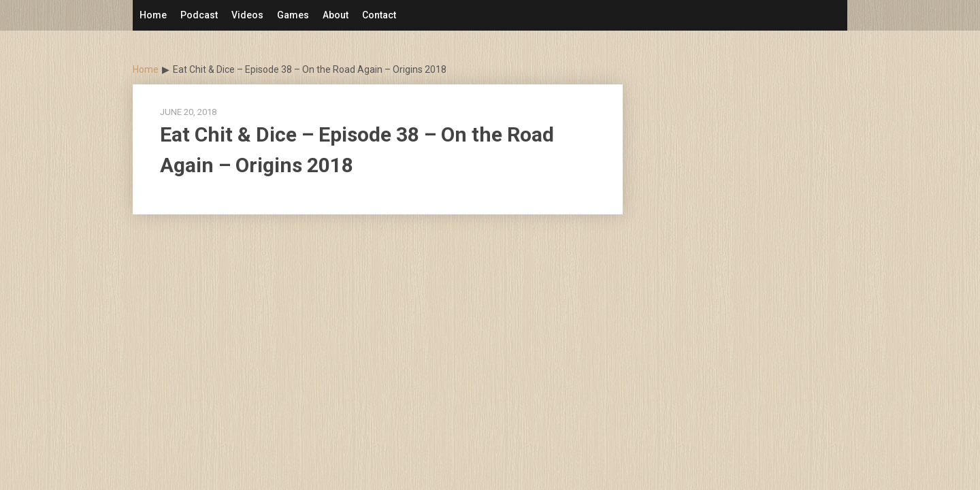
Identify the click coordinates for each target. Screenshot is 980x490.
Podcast (199, 15)
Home (153, 15)
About (336, 15)
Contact (379, 15)
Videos (247, 15)
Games (293, 15)
